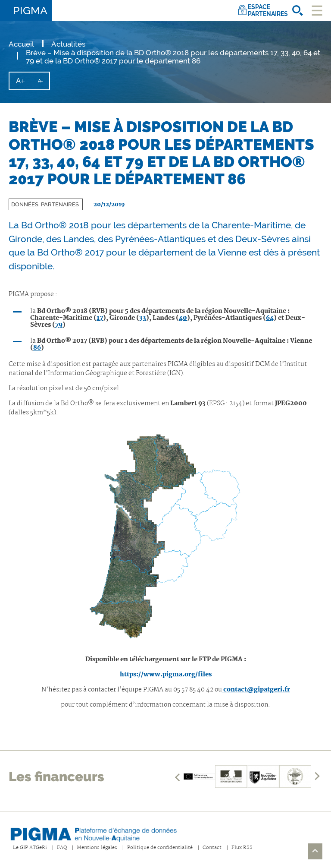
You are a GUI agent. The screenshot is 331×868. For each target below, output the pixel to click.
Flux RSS (242, 848)
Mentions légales (97, 848)
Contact (212, 848)
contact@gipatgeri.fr (256, 690)
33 (143, 318)
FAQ (62, 848)
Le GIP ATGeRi (30, 848)
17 (100, 318)
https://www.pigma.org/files (166, 675)
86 (37, 348)
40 (183, 318)
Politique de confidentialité (160, 848)
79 (59, 325)
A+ (24, 83)
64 (270, 318)
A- (44, 84)
